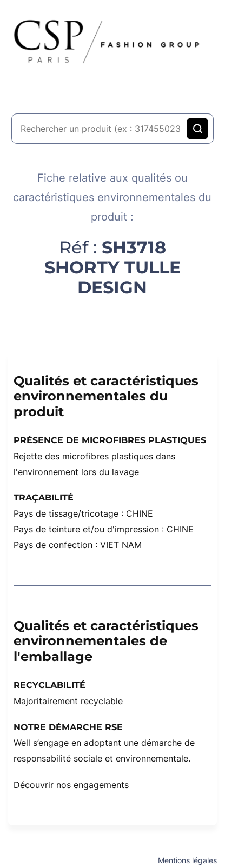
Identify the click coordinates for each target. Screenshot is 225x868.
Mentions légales (187, 860)
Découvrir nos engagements (71, 785)
